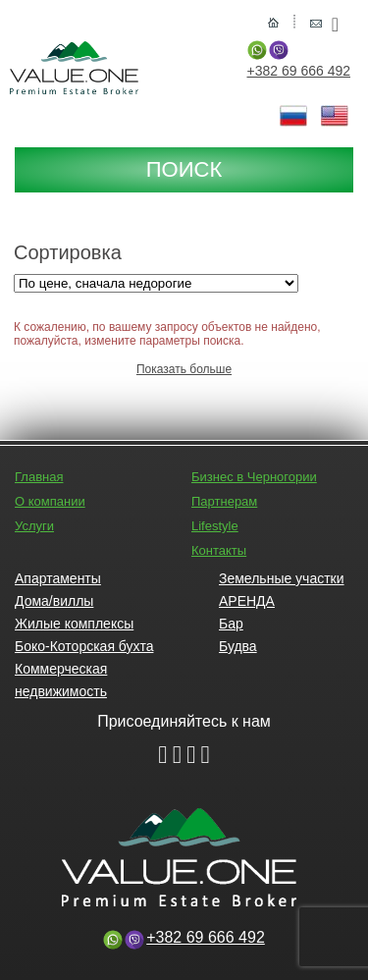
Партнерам (224, 501)
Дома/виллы (54, 601)
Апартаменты (58, 578)
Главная (39, 477)
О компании (50, 501)
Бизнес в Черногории (254, 477)
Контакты (219, 550)
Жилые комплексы (74, 624)
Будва (238, 646)
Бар (231, 624)
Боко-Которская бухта (84, 646)
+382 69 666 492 (299, 71)
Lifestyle (215, 526)
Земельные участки (282, 578)
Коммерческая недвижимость (61, 680)
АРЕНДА (247, 601)
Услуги (34, 526)
